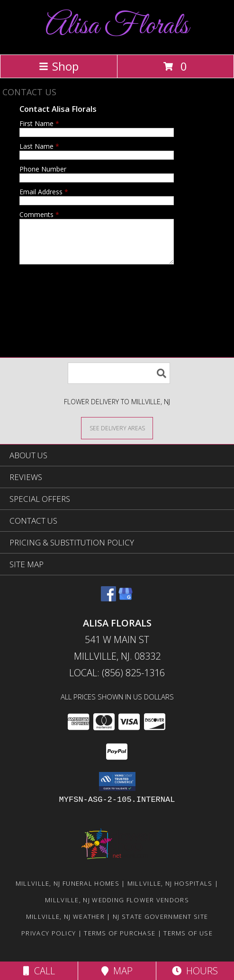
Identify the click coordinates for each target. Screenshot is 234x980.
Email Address (44, 192)
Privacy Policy (49, 942)
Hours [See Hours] (195, 971)
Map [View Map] (117, 971)
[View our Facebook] (108, 607)
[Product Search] (119, 382)
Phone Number (43, 169)
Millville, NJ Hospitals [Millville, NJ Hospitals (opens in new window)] (170, 892)
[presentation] (91, 296)
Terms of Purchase (120, 942)
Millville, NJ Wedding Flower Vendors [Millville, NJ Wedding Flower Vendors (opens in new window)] (117, 908)
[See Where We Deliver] (117, 436)
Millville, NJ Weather (65, 925)
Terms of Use (188, 942)
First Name (39, 123)
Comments (39, 214)
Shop (59, 66)
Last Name (39, 146)
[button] (117, 790)
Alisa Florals (117, 26)
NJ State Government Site (160, 925)
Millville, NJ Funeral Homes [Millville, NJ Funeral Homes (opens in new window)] (67, 892)
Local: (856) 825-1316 (117, 681)
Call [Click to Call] (39, 971)
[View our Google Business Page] (126, 607)
